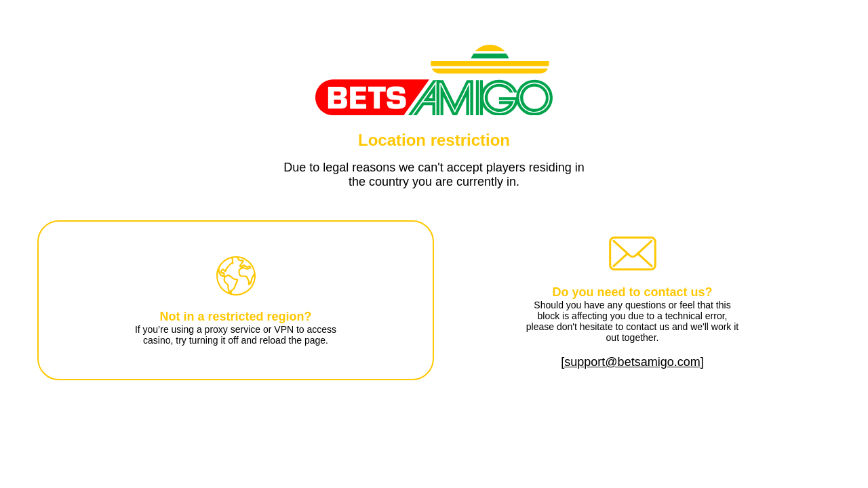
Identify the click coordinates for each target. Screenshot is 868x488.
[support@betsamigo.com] (632, 362)
